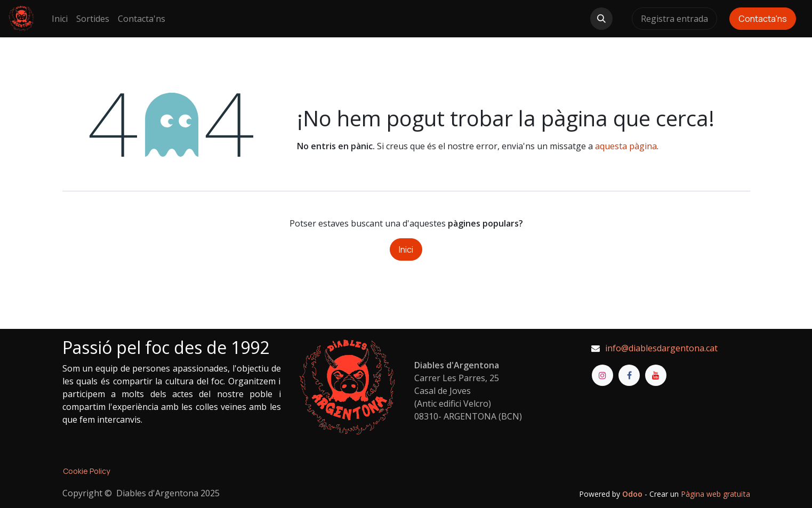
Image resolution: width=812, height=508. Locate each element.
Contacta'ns (763, 19)
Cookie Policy (86, 471)
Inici (406, 249)
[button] (601, 19)
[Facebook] (629, 375)
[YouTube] (656, 375)
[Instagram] (602, 375)
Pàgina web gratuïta (715, 494)
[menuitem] (60, 19)
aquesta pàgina (626, 146)
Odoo (633, 494)
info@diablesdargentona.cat (661, 348)
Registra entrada (674, 19)
